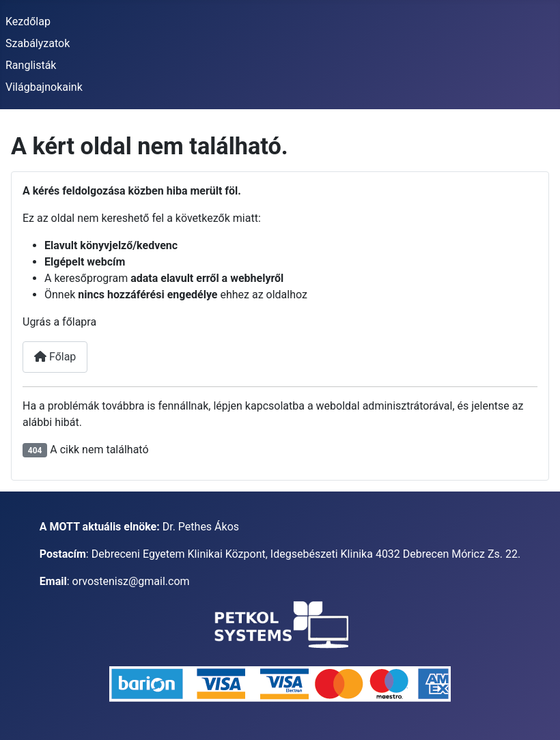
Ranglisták (31, 65)
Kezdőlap (28, 22)
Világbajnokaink (44, 87)
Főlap (55, 357)
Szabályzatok (38, 43)
